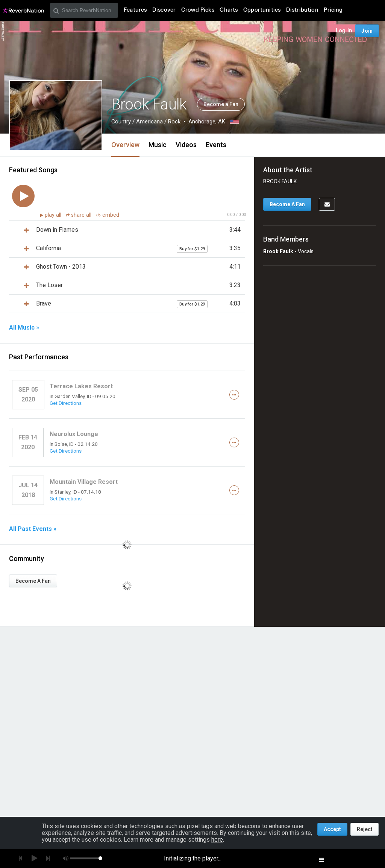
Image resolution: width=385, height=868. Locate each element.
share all (79, 215)
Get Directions (66, 403)
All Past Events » (33, 529)
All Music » (24, 328)
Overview (125, 145)
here (217, 840)
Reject (365, 829)
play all (54, 215)
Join (367, 31)
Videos (186, 145)
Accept (332, 829)
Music (158, 145)
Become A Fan (33, 581)
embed (108, 215)
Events (216, 145)
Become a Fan (221, 104)
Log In (344, 31)
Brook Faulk (278, 251)
